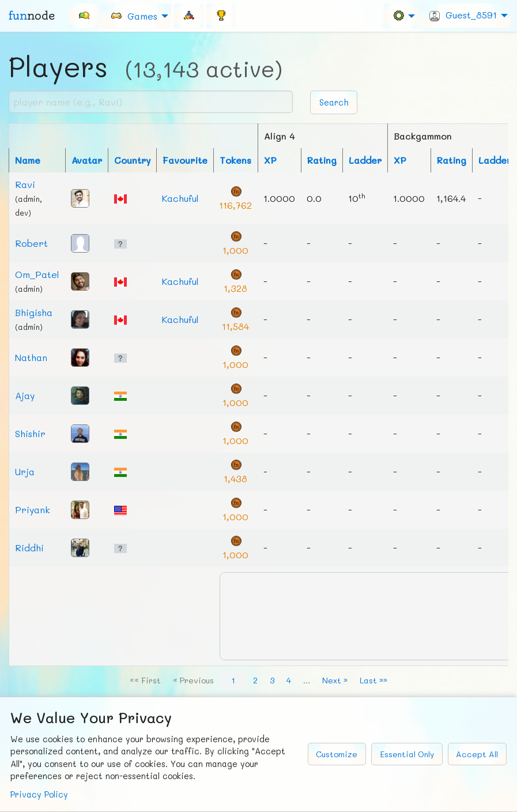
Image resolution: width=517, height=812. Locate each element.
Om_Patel (37, 274)
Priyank (33, 510)
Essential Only (407, 754)
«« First (145, 680)
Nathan (31, 357)
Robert (31, 243)
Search (334, 102)
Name (28, 160)
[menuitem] (84, 16)
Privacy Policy (39, 794)
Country (132, 160)
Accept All (477, 754)
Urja (25, 471)
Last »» (373, 680)
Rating (322, 160)
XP (270, 160)
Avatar (87, 160)
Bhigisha (34, 312)
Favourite (185, 160)
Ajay (25, 395)
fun (32, 16)
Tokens (235, 160)
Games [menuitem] (134, 15)
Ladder (365, 160)
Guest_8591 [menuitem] (463, 15)
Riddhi (29, 548)
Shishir (30, 433)
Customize (337, 754)
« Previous (193, 680)
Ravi (25, 184)
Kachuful (180, 198)
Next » (335, 680)
